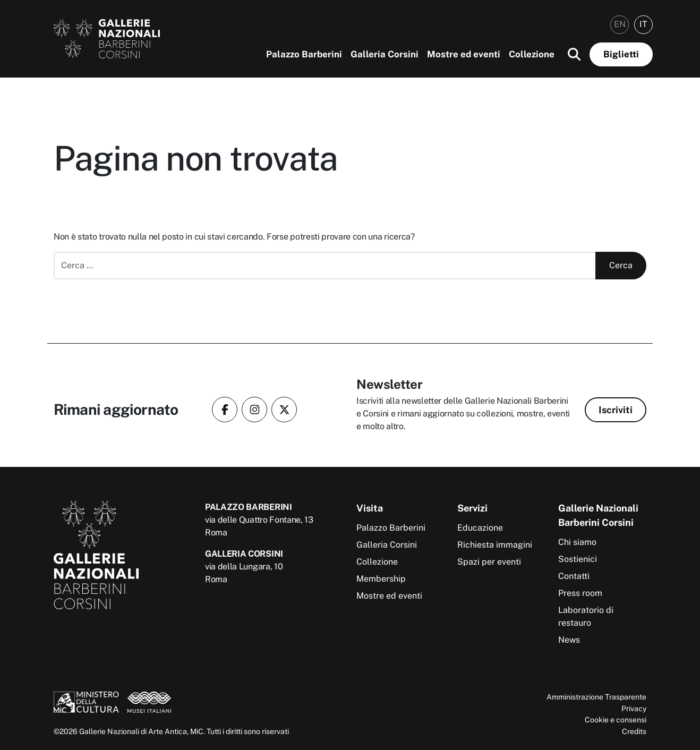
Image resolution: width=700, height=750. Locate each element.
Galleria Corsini (385, 54)
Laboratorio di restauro (586, 616)
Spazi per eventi (489, 562)
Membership (381, 579)
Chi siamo (577, 542)
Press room (580, 593)
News (569, 640)
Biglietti (621, 54)
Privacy (634, 708)
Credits (634, 731)
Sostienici (578, 559)
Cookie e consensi (616, 719)
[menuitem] (620, 25)
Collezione (532, 54)
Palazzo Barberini (304, 54)
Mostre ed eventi (464, 54)
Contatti (574, 576)
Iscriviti (616, 410)
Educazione (480, 528)
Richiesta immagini (495, 545)
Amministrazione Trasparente (596, 697)
